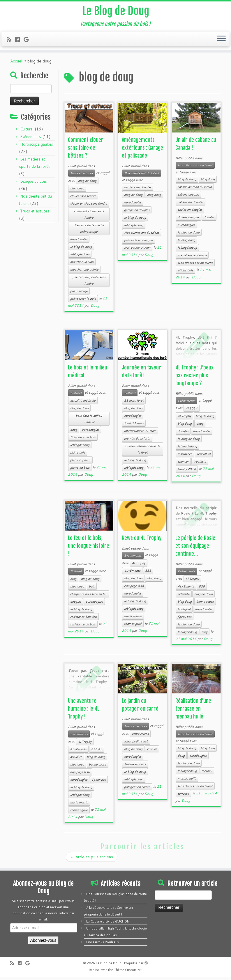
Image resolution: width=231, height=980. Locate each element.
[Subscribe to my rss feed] (11, 40)
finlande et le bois (83, 440)
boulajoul (184, 612)
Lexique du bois (33, 184)
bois (92, 589)
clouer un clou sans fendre (89, 206)
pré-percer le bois (83, 301)
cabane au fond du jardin (195, 190)
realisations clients (137, 251)
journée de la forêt (137, 441)
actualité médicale (83, 403)
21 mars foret (134, 403)
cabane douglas (188, 197)
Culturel (27, 132)
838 (148, 573)
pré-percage (79, 294)
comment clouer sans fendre (89, 217)
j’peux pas (185, 620)
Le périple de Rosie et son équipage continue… (195, 549)
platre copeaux (80, 463)
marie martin (133, 619)
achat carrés (140, 737)
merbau (207, 774)
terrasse (183, 796)
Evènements (31, 139)
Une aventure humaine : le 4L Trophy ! (84, 712)
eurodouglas (79, 242)
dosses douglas (188, 220)
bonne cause (205, 604)
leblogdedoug (80, 257)
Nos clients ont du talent (142, 176)
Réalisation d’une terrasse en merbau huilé (193, 712)
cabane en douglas (191, 205)
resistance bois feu (83, 620)
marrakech (185, 457)
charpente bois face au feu (89, 597)
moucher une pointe (84, 272)
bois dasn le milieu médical (89, 422)
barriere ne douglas (138, 190)
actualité (184, 597)
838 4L (97, 752)
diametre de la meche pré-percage (89, 231)
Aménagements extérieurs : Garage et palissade (142, 151)
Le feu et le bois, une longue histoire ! (89, 549)
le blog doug (186, 243)
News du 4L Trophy (142, 541)
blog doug (77, 191)
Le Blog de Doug (116, 12)
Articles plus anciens (92, 860)
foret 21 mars (134, 426)
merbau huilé (187, 781)
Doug (95, 308)
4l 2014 (192, 411)
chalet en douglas (190, 212)
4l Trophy (184, 419)
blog (73, 582)
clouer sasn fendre (83, 199)
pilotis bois (185, 273)
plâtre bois (78, 455)
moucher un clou (82, 265)
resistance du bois (83, 627)
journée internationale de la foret (142, 452)
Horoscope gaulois (37, 147)
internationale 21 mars (140, 434)
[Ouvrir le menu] (221, 40)
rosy (204, 635)
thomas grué (133, 627)
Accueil (17, 64)
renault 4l (204, 457)
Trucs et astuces (35, 214)
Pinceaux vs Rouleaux (103, 945)
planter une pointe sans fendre (89, 283)
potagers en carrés (137, 790)
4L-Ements (132, 573)
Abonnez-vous (43, 943)
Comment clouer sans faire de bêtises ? (86, 151)
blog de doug (87, 184)
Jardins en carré (135, 767)
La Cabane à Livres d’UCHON (108, 924)
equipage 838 (134, 589)
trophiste (200, 464)
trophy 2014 (187, 472)
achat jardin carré (136, 744)
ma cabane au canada (192, 258)
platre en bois (80, 470)
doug (74, 433)
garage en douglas (137, 213)
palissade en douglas (139, 243)
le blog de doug (81, 250)
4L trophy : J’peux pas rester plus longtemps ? (194, 378)
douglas (209, 220)
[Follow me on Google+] (28, 40)
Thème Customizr (127, 973)
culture (152, 752)
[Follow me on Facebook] (19, 40)
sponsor (183, 464)
